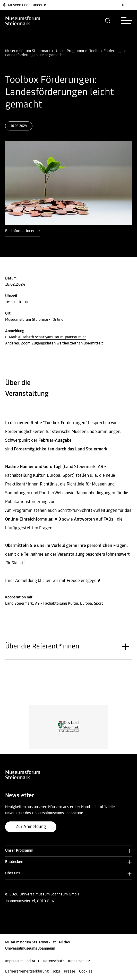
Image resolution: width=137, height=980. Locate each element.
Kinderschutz (79, 961)
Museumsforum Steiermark (28, 51)
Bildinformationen (23, 231)
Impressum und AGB (22, 961)
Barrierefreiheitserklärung (27, 971)
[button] (108, 21)
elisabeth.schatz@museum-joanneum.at (52, 337)
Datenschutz (53, 961)
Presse (70, 971)
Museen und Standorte (24, 5)
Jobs (56, 971)
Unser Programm (70, 51)
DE (124, 5)
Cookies (86, 971)
